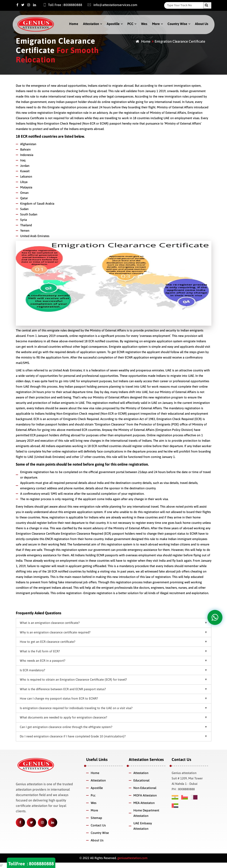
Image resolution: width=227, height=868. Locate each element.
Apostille (113, 24)
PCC (130, 24)
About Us (202, 24)
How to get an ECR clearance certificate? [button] (48, 642)
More (156, 24)
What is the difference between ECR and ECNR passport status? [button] (63, 689)
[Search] (185, 5)
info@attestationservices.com (110, 5)
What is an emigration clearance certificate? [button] (50, 623)
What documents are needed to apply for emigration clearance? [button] (63, 717)
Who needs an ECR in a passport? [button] (43, 661)
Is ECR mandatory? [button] (32, 670)
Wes (144, 24)
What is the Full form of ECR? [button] (40, 651)
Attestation (91, 24)
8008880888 (41, 864)
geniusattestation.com (132, 858)
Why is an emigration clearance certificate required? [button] (55, 632)
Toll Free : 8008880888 (61, 5)
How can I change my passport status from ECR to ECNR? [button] (59, 698)
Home (74, 24)
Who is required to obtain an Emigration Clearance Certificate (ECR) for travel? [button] (73, 679)
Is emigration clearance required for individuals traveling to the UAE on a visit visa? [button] (76, 708)
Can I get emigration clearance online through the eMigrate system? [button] (66, 727)
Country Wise (177, 24)
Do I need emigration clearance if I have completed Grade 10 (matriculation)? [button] (73, 736)
